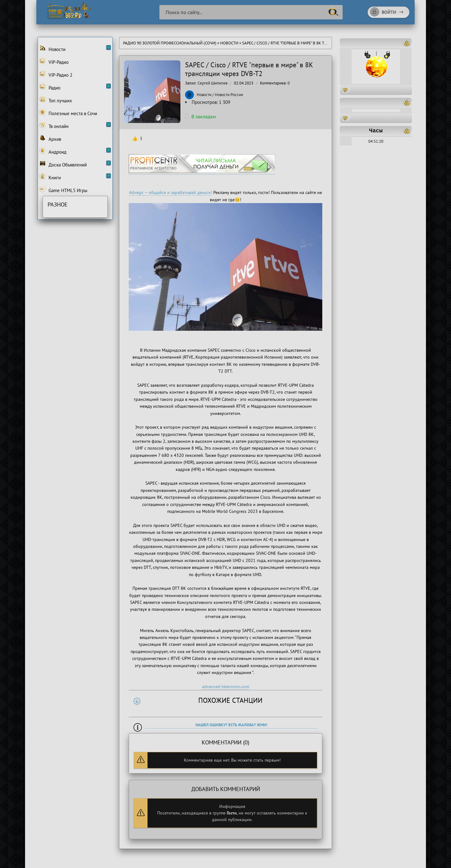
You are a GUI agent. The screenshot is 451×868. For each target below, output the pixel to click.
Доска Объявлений (63, 164)
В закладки (200, 116)
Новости (229, 43)
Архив (50, 138)
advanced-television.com (226, 687)
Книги (50, 177)
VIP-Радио (54, 61)
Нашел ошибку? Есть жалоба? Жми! (231, 725)
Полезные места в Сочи (68, 113)
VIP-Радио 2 (56, 74)
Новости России (229, 95)
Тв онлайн (54, 125)
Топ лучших (56, 100)
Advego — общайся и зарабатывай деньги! (171, 192)
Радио (50, 87)
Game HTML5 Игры (63, 190)
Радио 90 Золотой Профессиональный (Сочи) (170, 43)
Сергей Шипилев (213, 83)
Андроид (53, 151)
